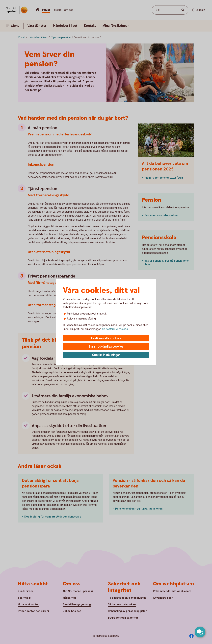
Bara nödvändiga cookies (106, 347)
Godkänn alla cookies (106, 338)
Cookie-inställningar (106, 355)
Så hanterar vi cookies (115, 329)
